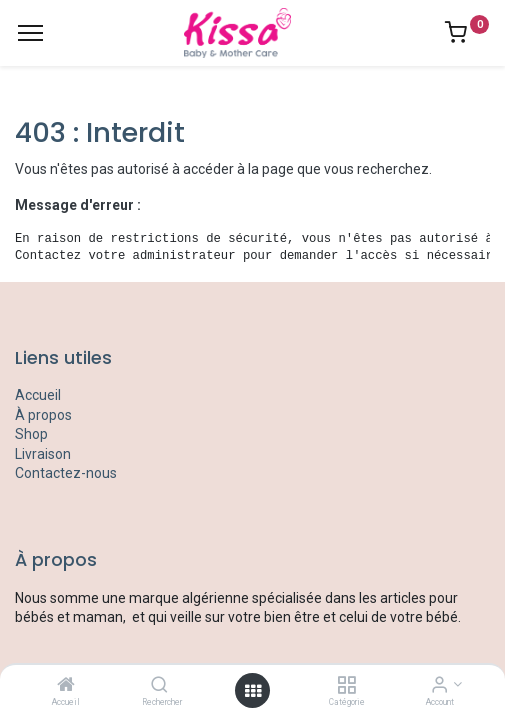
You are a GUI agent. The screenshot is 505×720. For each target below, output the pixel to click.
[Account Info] (439, 686)
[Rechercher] (159, 686)
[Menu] (30, 33)
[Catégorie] (346, 686)
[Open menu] (253, 691)
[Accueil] (66, 686)
